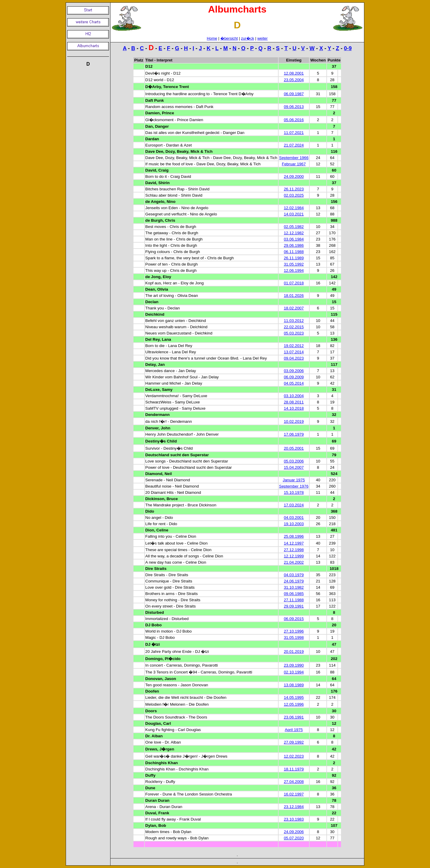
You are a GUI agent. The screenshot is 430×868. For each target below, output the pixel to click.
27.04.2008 (294, 782)
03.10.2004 (294, 396)
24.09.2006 (294, 832)
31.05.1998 (294, 637)
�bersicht (229, 38)
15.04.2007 (294, 467)
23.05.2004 (294, 80)
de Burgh (154, 220)
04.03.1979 (294, 575)
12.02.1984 (294, 208)
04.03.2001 (294, 518)
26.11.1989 (294, 258)
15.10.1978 (294, 492)
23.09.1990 (294, 665)
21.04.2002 (294, 562)
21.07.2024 (294, 145)
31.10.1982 (294, 587)
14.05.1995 (294, 697)
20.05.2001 (294, 448)
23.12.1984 (294, 807)
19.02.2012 (294, 346)
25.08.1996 (294, 536)
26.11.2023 (294, 189)
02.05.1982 (294, 227)
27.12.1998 (294, 550)
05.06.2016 (294, 120)
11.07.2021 (294, 133)
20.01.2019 (294, 652)
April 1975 (294, 730)
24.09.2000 (294, 176)
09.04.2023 (294, 358)
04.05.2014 (294, 383)
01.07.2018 (294, 283)
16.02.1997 (294, 794)
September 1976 (294, 486)
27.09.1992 (294, 742)
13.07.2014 (294, 352)
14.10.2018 (294, 408)
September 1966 (294, 158)
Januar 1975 (294, 480)
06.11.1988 (294, 252)
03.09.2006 (294, 371)
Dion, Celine (157, 530)
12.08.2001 (294, 73)
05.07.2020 (294, 838)
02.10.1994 (294, 672)
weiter (263, 38)
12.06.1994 (294, 270)
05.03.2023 (294, 333)
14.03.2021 (294, 214)
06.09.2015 (294, 619)
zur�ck (248, 38)
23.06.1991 (294, 717)
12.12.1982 (294, 233)
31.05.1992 (294, 264)
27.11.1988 (294, 600)
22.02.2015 (294, 327)
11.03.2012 (294, 321)
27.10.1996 (294, 631)
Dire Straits (156, 569)
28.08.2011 (294, 402)
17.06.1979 (294, 434)
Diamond (154, 474)
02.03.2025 (294, 195)
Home (212, 38)
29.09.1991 (294, 606)
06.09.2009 (294, 377)
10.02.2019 (294, 421)
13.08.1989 (294, 685)
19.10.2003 (294, 524)
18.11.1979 (294, 769)
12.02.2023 (294, 756)
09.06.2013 (294, 107)
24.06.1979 (294, 581)
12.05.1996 (294, 704)
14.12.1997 (294, 543)
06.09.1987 (294, 94)
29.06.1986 (294, 245)
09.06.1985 (294, 594)
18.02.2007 (294, 308)
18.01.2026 (294, 296)
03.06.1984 (294, 239)
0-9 (348, 48)
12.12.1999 (294, 556)
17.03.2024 (294, 505)
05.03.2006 (294, 461)
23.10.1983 (294, 819)
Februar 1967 (294, 164)
